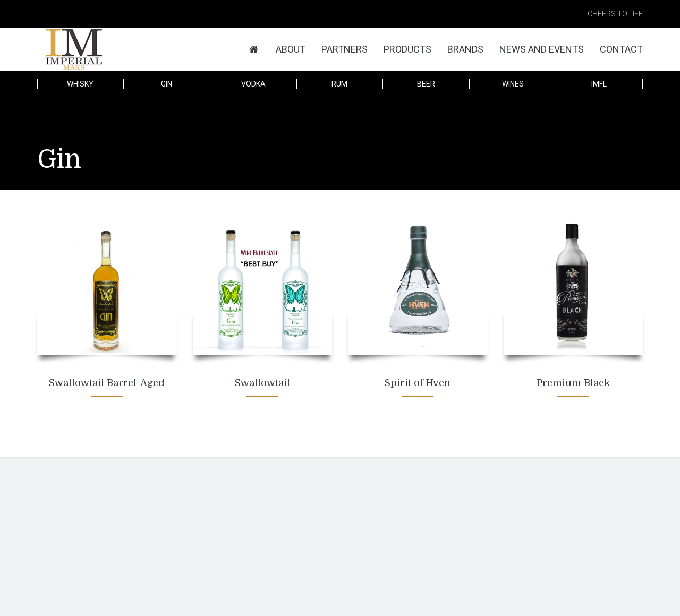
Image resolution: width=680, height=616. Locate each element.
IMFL (599, 84)
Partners (345, 49)
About (291, 49)
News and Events (542, 49)
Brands (465, 49)
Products (407, 49)
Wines (513, 84)
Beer (426, 84)
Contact (621, 49)
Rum (339, 84)
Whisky (80, 84)
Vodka (253, 84)
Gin (167, 84)
